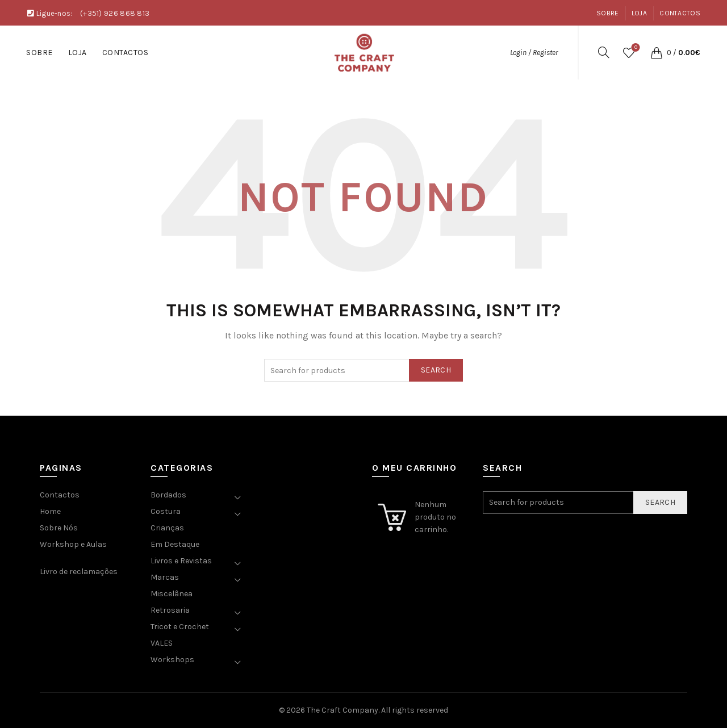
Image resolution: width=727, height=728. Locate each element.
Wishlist (635, 48)
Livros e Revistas (181, 561)
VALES (162, 643)
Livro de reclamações (79, 572)
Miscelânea (172, 594)
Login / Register (534, 53)
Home (50, 511)
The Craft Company (342, 710)
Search (436, 370)
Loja (639, 13)
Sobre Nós (59, 528)
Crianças (167, 528)
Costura (166, 511)
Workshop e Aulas (73, 544)
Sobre (608, 13)
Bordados (168, 495)
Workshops (172, 660)
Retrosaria (170, 610)
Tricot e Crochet (180, 627)
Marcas (165, 577)
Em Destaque (175, 544)
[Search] (604, 52)
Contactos (680, 13)
